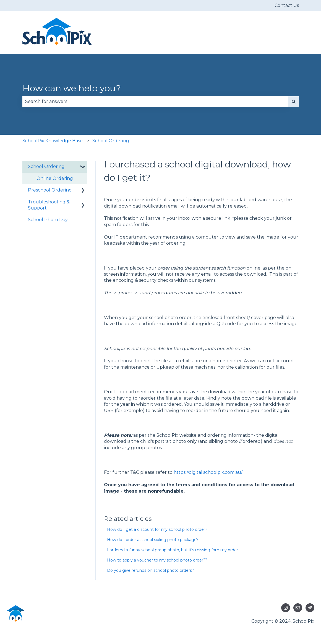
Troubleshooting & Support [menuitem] (49, 205)
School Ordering (111, 141)
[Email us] (298, 608)
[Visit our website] (310, 608)
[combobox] (155, 102)
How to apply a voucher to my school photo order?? (157, 560)
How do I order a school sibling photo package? (153, 540)
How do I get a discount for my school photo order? (157, 529)
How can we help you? (72, 88)
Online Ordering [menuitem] (55, 178)
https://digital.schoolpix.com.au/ (208, 472)
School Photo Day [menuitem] (48, 220)
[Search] (294, 102)
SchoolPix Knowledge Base (53, 141)
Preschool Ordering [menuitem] (50, 190)
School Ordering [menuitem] (46, 166)
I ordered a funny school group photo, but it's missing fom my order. (173, 550)
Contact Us (287, 5)
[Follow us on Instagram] (286, 608)
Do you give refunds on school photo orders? (151, 570)
